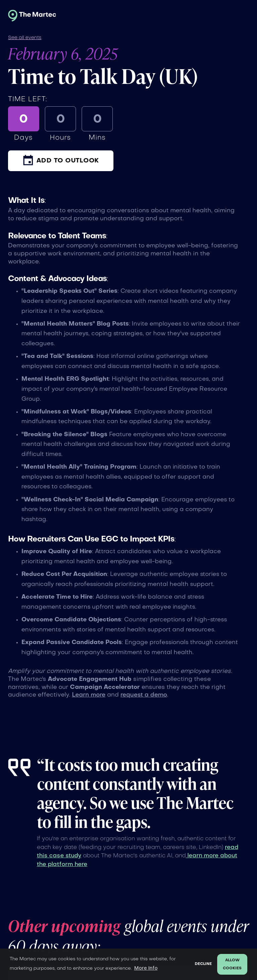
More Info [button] (146, 968)
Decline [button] (203, 964)
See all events (25, 38)
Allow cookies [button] (232, 964)
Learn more (89, 695)
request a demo (144, 695)
